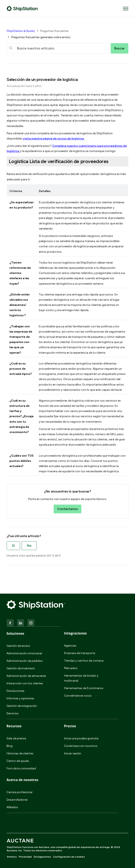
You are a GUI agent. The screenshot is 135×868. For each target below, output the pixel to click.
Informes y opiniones (20, 698)
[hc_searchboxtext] (59, 48)
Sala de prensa (16, 738)
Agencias (70, 646)
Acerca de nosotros (22, 780)
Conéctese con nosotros (81, 746)
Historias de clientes (20, 753)
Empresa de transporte (80, 653)
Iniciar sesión (73, 753)
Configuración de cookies (69, 857)
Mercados (71, 668)
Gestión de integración (22, 706)
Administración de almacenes (26, 676)
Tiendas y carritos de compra (84, 661)
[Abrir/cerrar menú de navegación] (126, 9)
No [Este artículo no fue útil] (29, 546)
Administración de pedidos (25, 661)
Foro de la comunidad (21, 768)
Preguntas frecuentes (54, 31)
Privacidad (25, 857)
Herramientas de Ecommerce (84, 688)
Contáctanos (67, 509)
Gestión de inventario (21, 668)
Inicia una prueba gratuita (81, 738)
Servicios (13, 713)
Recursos (14, 726)
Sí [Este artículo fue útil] (13, 546)
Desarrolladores (17, 800)
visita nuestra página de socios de (54, 139)
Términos (11, 857)
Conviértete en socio (78, 696)
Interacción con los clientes (25, 683)
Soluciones (15, 633)
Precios (70, 726)
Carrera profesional (19, 792)
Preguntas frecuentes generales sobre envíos (41, 37)
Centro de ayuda (18, 761)
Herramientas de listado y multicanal (81, 678)
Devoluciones (15, 691)
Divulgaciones (42, 857)
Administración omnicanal (24, 653)
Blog (9, 746)
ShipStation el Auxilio (21, 31)
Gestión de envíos (18, 646)
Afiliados (12, 807)
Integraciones (75, 633)
